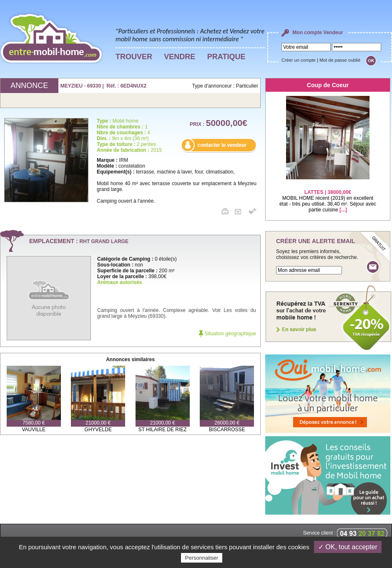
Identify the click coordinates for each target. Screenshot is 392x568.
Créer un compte (299, 60)
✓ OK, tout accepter (348, 547)
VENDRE (180, 57)
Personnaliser (202, 558)
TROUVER (134, 57)
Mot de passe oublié (340, 60)
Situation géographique (227, 334)
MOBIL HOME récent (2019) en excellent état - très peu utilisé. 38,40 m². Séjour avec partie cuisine (328, 196)
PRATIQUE (226, 57)
